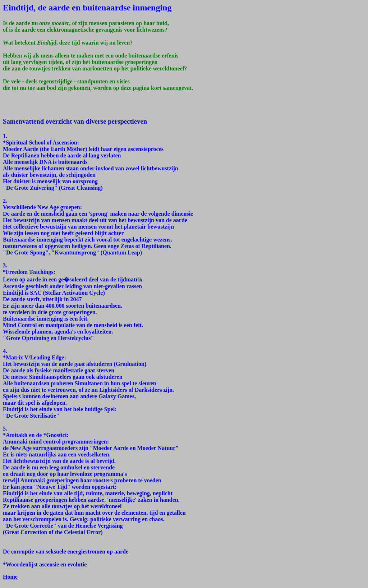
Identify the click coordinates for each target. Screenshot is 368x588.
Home (10, 577)
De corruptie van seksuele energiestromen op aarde (66, 552)
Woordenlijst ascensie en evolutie (46, 564)
